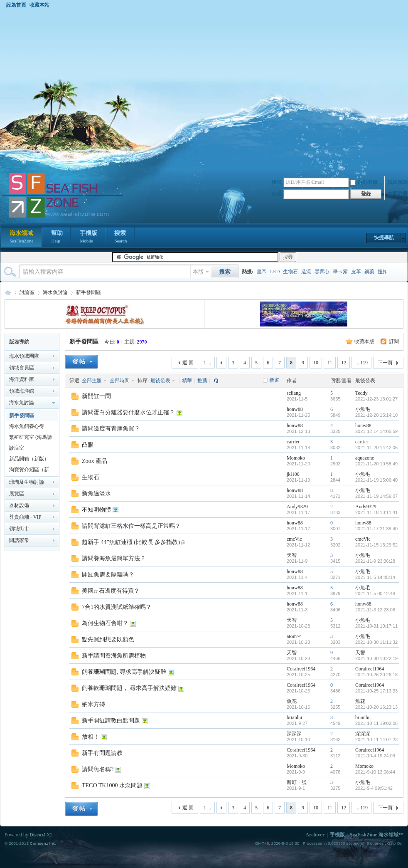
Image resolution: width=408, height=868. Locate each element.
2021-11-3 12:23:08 (375, 610)
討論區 (27, 292)
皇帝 (262, 272)
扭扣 (383, 272)
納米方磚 (93, 704)
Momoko (296, 458)
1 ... (207, 363)
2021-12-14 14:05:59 (376, 431)
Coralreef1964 (301, 669)
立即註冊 (398, 194)
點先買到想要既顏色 (108, 639)
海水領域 (21, 237)
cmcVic (294, 539)
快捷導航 (384, 237)
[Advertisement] (82, 90)
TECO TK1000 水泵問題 (112, 785)
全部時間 (120, 381)
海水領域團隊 (24, 356)
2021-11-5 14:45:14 (375, 577)
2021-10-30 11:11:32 (376, 642)
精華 (187, 381)
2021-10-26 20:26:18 (376, 675)
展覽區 (17, 494)
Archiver (315, 835)
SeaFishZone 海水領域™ (377, 835)
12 (344, 363)
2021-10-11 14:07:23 (376, 739)
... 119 (361, 363)
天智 (292, 555)
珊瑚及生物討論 (27, 482)
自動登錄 (364, 182)
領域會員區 (22, 368)
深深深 (294, 734)
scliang (294, 393)
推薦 (202, 381)
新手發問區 (88, 292)
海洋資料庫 (22, 379)
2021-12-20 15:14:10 (376, 415)
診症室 (17, 448)
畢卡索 (340, 272)
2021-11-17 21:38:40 (376, 529)
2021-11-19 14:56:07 (376, 496)
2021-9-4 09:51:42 (374, 788)
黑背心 (322, 272)
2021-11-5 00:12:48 (375, 594)
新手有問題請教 (102, 753)
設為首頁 (16, 5)
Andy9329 (297, 507)
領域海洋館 (22, 391)
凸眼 (88, 445)
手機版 (88, 237)
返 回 (188, 363)
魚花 (292, 701)
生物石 (290, 272)
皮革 (356, 272)
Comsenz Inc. (43, 843)
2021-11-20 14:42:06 (376, 448)
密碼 (277, 194)
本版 (198, 272)
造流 (306, 272)
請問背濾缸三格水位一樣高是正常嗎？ (131, 526)
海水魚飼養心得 (27, 426)
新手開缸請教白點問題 (111, 721)
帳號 (277, 182)
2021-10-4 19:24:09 (375, 756)
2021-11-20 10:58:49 (376, 464)
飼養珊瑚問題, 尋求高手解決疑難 (124, 672)
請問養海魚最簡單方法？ (114, 558)
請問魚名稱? (98, 769)
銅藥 (369, 272)
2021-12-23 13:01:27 (376, 399)
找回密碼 (398, 182)
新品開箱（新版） (29, 459)
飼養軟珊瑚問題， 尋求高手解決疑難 (129, 688)
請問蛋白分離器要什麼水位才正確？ (128, 412)
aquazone (365, 458)
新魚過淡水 (96, 493)
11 (330, 363)
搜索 (120, 237)
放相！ (91, 737)
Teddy (361, 393)
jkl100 (293, 474)
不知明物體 (96, 510)
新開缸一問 (96, 396)
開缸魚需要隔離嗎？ (108, 575)
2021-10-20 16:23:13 (376, 707)
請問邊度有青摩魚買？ (111, 429)
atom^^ (294, 636)
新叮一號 (297, 782)
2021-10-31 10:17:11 (376, 626)
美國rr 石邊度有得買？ (111, 591)
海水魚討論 (55, 292)
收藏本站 (39, 5)
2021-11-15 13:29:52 (376, 545)
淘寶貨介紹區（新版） (29, 471)
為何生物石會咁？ (105, 623)
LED (275, 272)
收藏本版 (364, 341)
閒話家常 (19, 540)
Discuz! (37, 835)
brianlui (294, 717)
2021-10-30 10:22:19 (376, 658)
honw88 (295, 409)
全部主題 (92, 381)
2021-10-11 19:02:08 (376, 723)
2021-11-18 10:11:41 (376, 512)
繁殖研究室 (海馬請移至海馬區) (31, 438)
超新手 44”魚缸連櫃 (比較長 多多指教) (131, 542)
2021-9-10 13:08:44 (375, 772)
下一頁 (385, 363)
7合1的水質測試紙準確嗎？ (117, 607)
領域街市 (19, 529)
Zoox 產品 (95, 461)
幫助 (57, 237)
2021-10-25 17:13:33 (376, 691)
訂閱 (394, 341)
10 (316, 363)
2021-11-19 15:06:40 (376, 480)
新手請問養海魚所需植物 (114, 656)
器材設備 (19, 505)
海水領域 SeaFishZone (8, 293)
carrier (293, 442)
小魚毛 (363, 409)
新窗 (274, 380)
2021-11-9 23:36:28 (375, 561)
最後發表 (160, 381)
